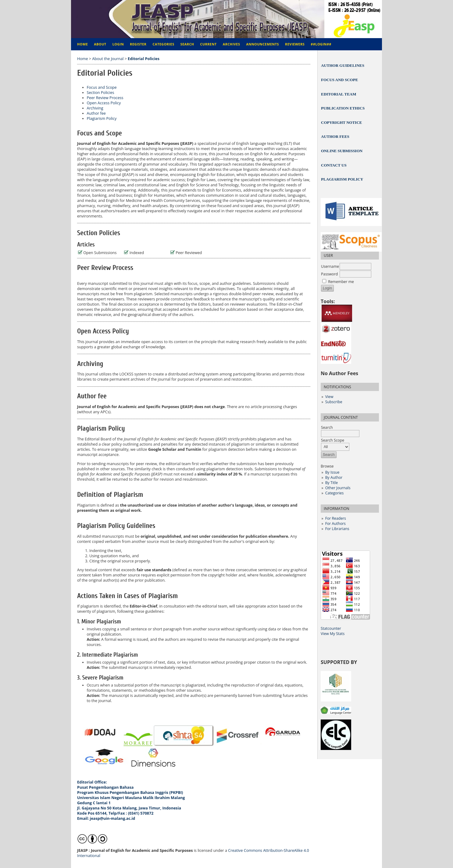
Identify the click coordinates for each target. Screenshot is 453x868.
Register (138, 44)
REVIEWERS (295, 44)
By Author (334, 477)
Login (118, 44)
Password (329, 274)
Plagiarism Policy (102, 118)
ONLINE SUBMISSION (342, 151)
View (329, 397)
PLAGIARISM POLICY (342, 179)
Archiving (95, 108)
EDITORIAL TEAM (339, 94)
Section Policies (101, 93)
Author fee (96, 113)
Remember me (341, 282)
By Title (332, 483)
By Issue (332, 472)
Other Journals (338, 488)
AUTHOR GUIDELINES (343, 65)
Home (82, 44)
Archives (232, 44)
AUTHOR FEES (335, 136)
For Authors (335, 524)
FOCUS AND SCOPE (339, 80)
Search (187, 44)
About (100, 44)
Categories (335, 493)
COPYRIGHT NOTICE (341, 122)
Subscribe (334, 402)
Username (330, 266)
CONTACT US (334, 165)
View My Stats (333, 634)
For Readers (336, 518)
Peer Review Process (105, 98)
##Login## (321, 44)
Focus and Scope (102, 87)
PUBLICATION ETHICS (343, 108)
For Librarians (337, 529)
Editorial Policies (144, 59)
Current (209, 44)
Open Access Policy (104, 103)
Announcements (262, 44)
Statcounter (331, 628)
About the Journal (108, 59)
